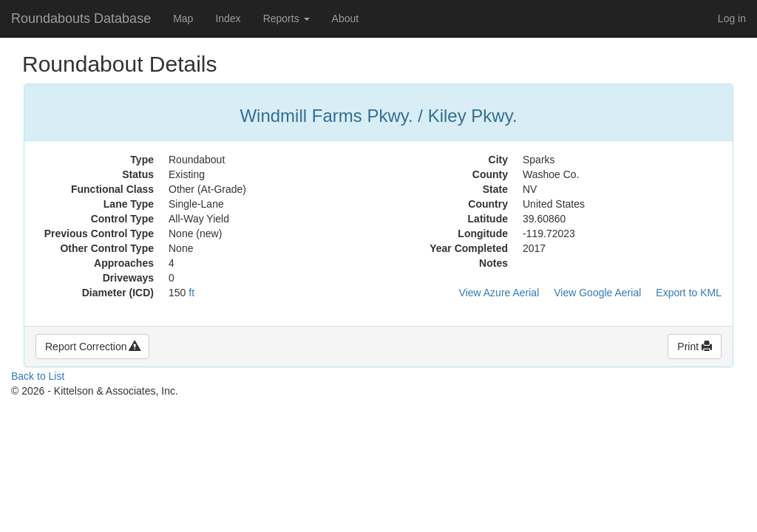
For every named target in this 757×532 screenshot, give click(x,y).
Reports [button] (286, 18)
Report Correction (92, 347)
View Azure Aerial (499, 293)
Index (228, 18)
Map (183, 18)
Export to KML (689, 293)
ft (191, 293)
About (346, 18)
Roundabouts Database (81, 18)
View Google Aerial (597, 293)
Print (695, 347)
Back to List (38, 376)
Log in (732, 18)
